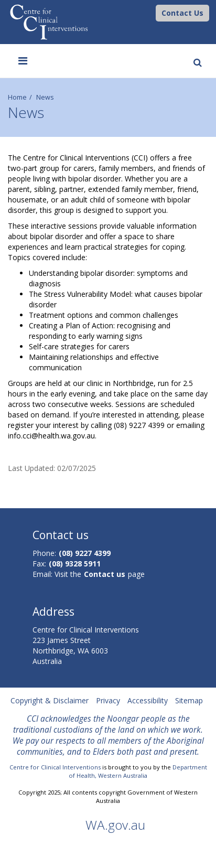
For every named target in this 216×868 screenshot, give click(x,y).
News (45, 97)
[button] (182, 13)
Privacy (108, 700)
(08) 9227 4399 (85, 553)
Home (17, 97)
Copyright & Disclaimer (50, 700)
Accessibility (148, 700)
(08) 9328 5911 (75, 564)
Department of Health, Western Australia (138, 771)
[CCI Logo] (153, 12)
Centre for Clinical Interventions (55, 767)
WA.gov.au (115, 825)
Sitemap (189, 700)
